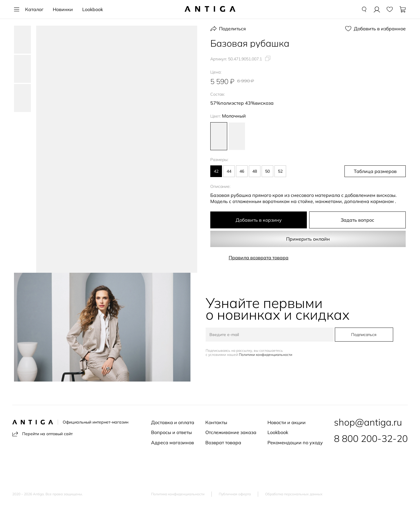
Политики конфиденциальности (266, 355)
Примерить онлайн (308, 239)
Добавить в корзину (259, 220)
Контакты (216, 422)
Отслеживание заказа (231, 432)
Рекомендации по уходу (295, 442)
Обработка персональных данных (294, 494)
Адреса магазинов (173, 442)
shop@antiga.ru (368, 422)
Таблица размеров (375, 171)
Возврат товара (223, 442)
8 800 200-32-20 (371, 438)
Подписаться (364, 335)
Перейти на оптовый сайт (42, 434)
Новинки (63, 9)
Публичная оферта (235, 494)
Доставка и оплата (173, 422)
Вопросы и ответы (171, 432)
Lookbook (93, 9)
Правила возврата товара (259, 258)
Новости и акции (287, 422)
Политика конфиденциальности (178, 494)
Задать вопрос (357, 220)
